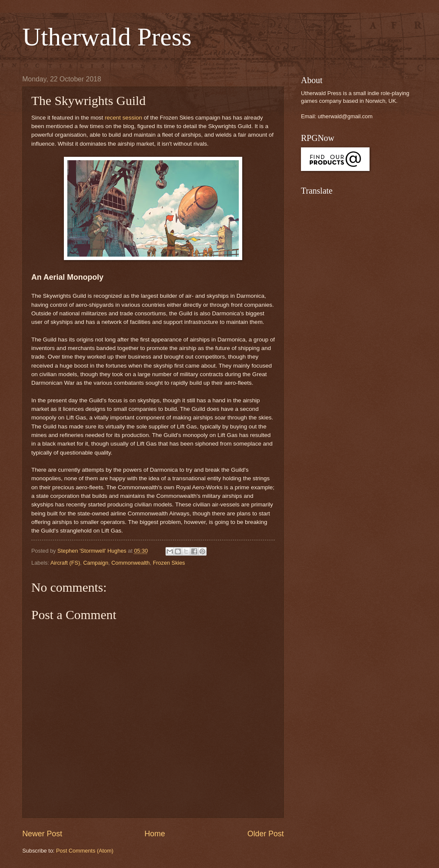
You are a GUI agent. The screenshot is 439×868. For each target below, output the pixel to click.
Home (155, 834)
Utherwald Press (107, 37)
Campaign (96, 563)
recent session (123, 118)
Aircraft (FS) (65, 563)
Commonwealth (131, 563)
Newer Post (42, 834)
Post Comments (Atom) (85, 851)
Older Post (266, 834)
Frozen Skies (169, 563)
